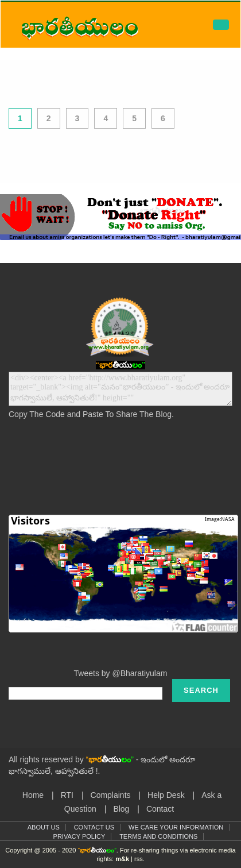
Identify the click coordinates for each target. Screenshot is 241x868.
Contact (160, 809)
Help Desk (166, 795)
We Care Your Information (176, 827)
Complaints (111, 795)
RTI (67, 795)
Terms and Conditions (158, 836)
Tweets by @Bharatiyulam (121, 673)
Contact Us (94, 827)
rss (139, 859)
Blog (121, 809)
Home (33, 795)
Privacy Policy (79, 836)
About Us (44, 827)
